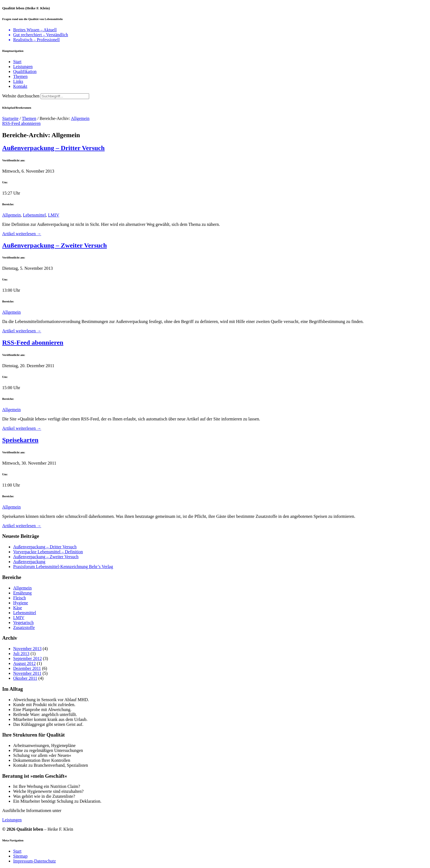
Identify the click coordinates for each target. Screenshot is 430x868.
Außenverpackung (29, 562)
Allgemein (80, 118)
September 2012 (27, 658)
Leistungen (23, 67)
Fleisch (19, 598)
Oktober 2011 (25, 678)
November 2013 (27, 649)
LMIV (54, 215)
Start (17, 62)
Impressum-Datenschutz (35, 861)
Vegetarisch (23, 623)
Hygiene (21, 603)
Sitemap (20, 856)
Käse (18, 608)
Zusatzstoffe (24, 627)
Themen (20, 76)
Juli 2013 (21, 654)
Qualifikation (25, 71)
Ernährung (22, 593)
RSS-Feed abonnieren (21, 123)
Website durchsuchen (21, 96)
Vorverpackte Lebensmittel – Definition (48, 552)
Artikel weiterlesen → (22, 234)
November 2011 (27, 673)
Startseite (10, 118)
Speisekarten (20, 440)
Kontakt (20, 86)
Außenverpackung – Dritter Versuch (53, 148)
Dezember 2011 (27, 668)
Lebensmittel (35, 215)
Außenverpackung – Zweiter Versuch (55, 245)
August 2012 (24, 663)
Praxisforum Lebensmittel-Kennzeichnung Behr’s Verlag (63, 567)
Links (18, 81)
